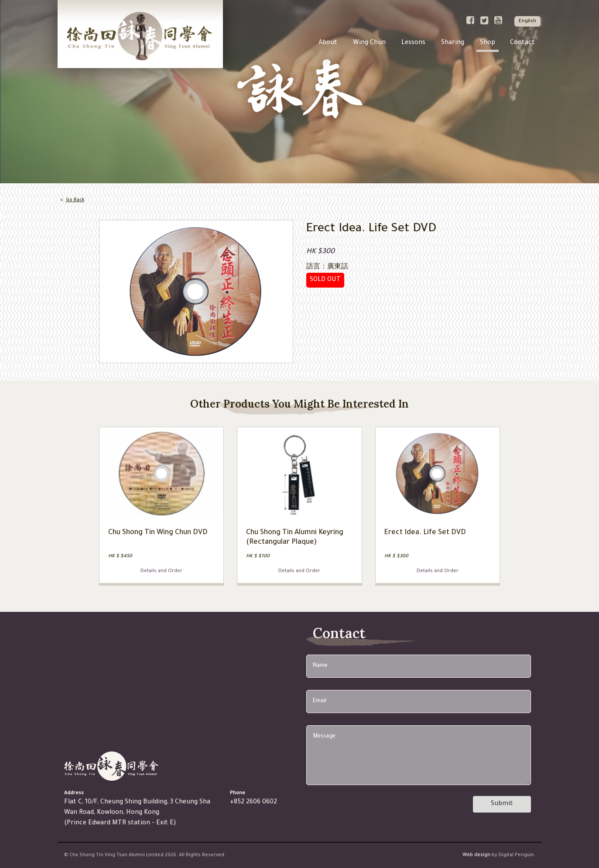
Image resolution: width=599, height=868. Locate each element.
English (527, 22)
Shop (488, 43)
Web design (476, 855)
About (328, 43)
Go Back (75, 200)
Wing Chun (369, 43)
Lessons (413, 43)
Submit (502, 804)
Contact (522, 43)
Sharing (453, 43)
